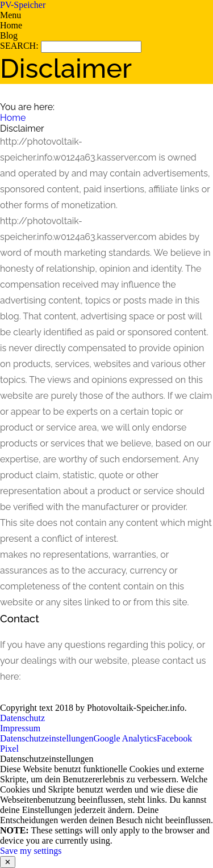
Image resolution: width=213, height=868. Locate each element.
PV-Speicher (23, 5)
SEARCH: (20, 46)
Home (11, 25)
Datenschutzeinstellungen (47, 738)
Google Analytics (125, 738)
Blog (9, 35)
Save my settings (31, 851)
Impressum (20, 728)
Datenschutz (22, 718)
